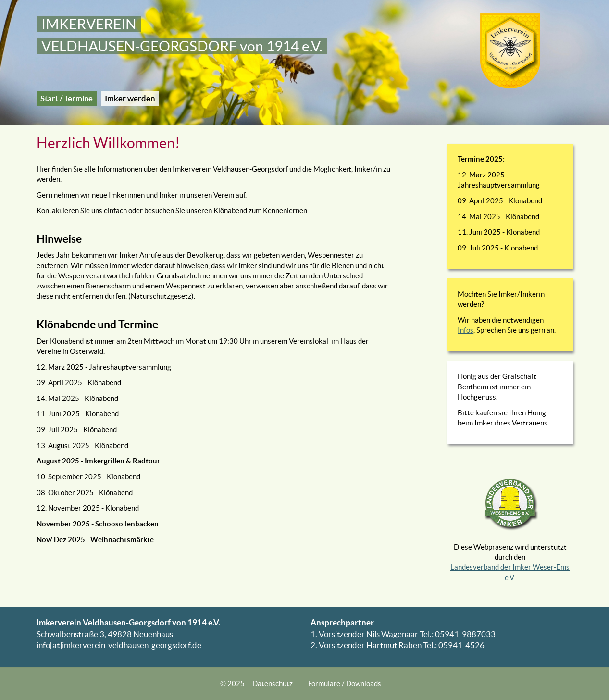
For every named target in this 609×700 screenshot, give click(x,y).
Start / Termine (67, 99)
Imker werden (130, 99)
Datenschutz (273, 683)
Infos (466, 330)
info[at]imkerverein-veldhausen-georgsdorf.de (119, 645)
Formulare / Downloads (345, 683)
